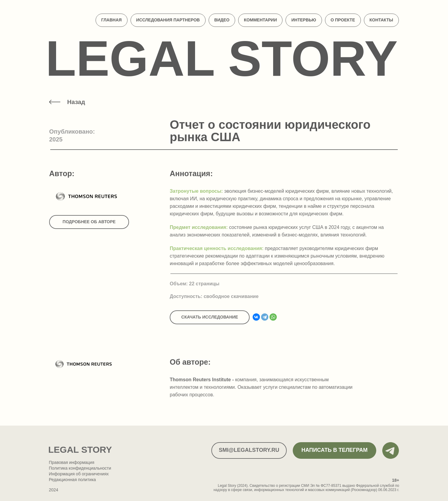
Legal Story (222, 58)
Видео (222, 20)
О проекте (343, 20)
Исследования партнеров (168, 20)
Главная (112, 20)
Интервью (304, 20)
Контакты (381, 20)
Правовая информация (72, 462)
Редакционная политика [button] (72, 480)
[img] (55, 102)
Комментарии (260, 20)
